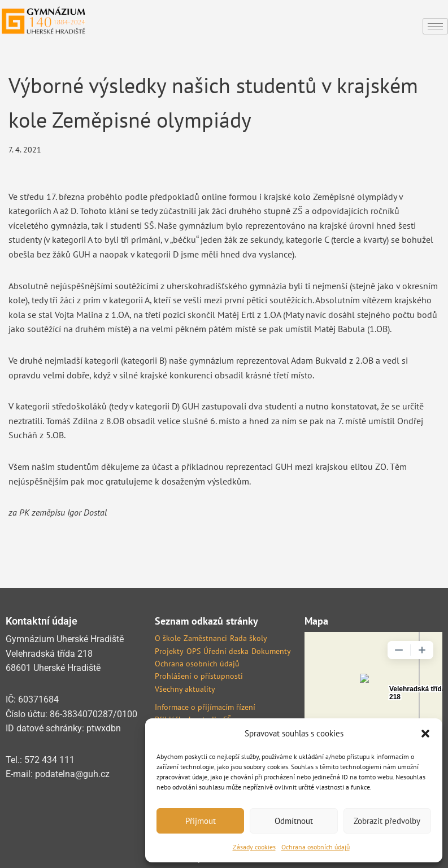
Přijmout (201, 821)
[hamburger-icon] (435, 26)
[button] (425, 734)
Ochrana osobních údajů (316, 847)
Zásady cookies (254, 847)
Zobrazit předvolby (387, 821)
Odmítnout (294, 821)
